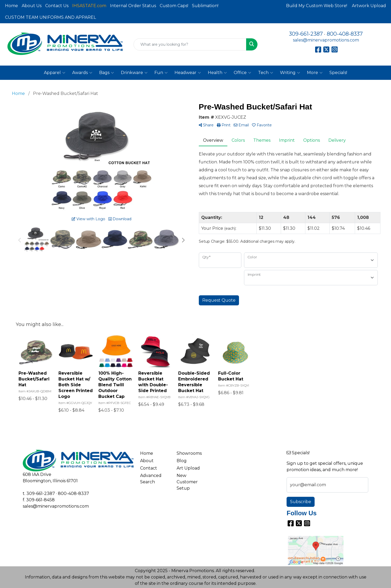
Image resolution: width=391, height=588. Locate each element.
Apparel (55, 73)
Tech (266, 73)
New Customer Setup (187, 482)
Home (11, 6)
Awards (82, 73)
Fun (161, 73)
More (315, 73)
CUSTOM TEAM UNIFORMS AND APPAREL (50, 17)
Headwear (188, 73)
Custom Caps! (174, 6)
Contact (149, 468)
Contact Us (57, 6)
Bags (107, 73)
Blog (182, 461)
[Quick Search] (190, 44)
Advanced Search (151, 479)
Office (242, 73)
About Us (32, 6)
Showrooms (189, 453)
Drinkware (134, 73)
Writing (290, 73)
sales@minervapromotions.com (326, 40)
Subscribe (301, 502)
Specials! (338, 73)
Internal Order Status (133, 6)
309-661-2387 (306, 34)
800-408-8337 (345, 34)
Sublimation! (205, 6)
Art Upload (188, 468)
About (147, 461)
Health (217, 73)
